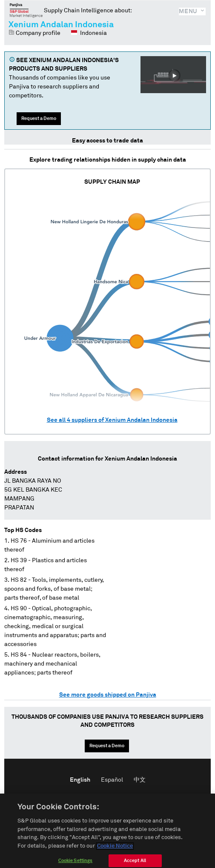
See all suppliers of (112, 420)
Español (112, 780)
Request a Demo (39, 118)
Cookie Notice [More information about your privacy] (115, 850)
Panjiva (26, 10)
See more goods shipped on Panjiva (108, 695)
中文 (140, 780)
